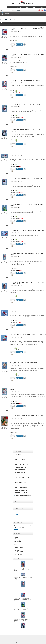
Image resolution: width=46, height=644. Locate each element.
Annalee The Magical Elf (18, 552)
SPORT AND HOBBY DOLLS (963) (21, 475)
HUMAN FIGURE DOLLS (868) (20, 485)
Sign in (21, 5)
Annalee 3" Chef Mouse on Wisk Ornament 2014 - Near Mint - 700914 (23, 589)
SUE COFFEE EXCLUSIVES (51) (20, 490)
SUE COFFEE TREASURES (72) (20, 493)
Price (36, 25)
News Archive (16, 519)
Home (1, 17)
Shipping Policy (17, 540)
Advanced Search (17, 10)
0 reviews (20, 32)
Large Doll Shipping (18, 542)
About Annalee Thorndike (19, 547)
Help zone (16, 536)
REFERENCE (19, 7)
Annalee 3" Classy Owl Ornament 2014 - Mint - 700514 (25, 154)
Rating (44, 25)
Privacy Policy (17, 549)
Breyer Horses (17, 550)
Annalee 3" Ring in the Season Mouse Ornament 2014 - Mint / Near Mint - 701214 (22, 599)
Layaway (16, 545)
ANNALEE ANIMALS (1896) (19, 470)
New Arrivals (16, 504)
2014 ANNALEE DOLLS (15, 17)
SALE (42, 7)
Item (30, 25)
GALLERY (26, 7)
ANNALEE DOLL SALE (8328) (20, 460)
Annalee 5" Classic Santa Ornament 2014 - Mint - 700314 (25, 105)
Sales (41, 25)
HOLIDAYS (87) (17, 454)
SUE (11, 7)
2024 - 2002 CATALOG (7, 17)
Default (38, 25)
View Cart (16, 5)
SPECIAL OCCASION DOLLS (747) (21, 480)
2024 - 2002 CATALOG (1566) (20, 462)
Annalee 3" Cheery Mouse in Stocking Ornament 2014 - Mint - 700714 (22, 609)
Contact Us (16, 537)
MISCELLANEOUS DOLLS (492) (20, 483)
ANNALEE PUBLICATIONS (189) (20, 488)
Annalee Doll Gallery (18, 555)
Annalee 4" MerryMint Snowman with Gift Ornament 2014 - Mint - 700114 (22, 620)
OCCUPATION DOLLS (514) (19, 472)
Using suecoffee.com (18, 553)
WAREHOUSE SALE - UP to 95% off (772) (22, 457)
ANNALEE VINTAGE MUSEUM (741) (21, 465)
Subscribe (21, 519)
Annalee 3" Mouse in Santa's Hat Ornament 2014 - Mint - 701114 (27, 310)
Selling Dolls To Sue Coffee (19, 543)
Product (33, 25)
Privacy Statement (17, 546)
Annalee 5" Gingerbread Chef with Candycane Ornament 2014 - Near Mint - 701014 (22, 570)
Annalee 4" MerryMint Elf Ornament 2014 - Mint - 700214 (25, 80)
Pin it (7, 49)
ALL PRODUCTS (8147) (19, 498)
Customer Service (17, 539)
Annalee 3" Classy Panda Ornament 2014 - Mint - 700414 (25, 129)
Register (26, 5)
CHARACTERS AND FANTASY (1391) (21, 477)
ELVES (34, 7)
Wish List (31, 5)
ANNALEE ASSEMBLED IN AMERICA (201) (22, 495)
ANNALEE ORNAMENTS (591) (20, 467)
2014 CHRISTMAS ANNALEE (24, 17)
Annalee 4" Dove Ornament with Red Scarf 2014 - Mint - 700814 (27, 230)
